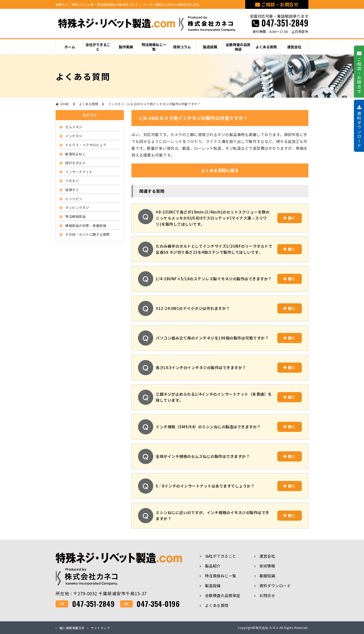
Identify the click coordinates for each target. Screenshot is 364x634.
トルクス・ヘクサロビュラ (86, 145)
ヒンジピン (74, 199)
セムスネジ (74, 127)
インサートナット (79, 172)
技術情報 (267, 566)
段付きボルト (75, 163)
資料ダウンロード (275, 586)
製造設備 (213, 586)
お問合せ (267, 595)
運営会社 (267, 556)
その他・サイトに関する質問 (87, 234)
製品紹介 (213, 566)
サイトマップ (100, 628)
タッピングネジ (77, 208)
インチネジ (74, 136)
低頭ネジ (72, 190)
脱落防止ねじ (75, 154)
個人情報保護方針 (72, 628)
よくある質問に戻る (220, 170)
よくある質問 (217, 605)
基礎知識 (267, 576)
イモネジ (72, 181)
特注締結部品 (75, 216)
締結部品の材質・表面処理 (86, 226)
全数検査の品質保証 (223, 595)
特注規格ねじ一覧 (221, 576)
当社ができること (221, 556)
